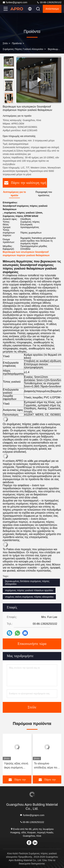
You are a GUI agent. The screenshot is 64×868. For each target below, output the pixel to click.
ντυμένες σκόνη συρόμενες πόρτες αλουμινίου (29, 597)
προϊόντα (17, 43)
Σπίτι (5, 43)
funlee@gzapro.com (15, 2)
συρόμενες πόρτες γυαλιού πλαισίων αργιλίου (29, 590)
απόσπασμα (52, 9)
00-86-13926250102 (49, 2)
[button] (10, 102)
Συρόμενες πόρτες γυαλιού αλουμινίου (23, 49)
